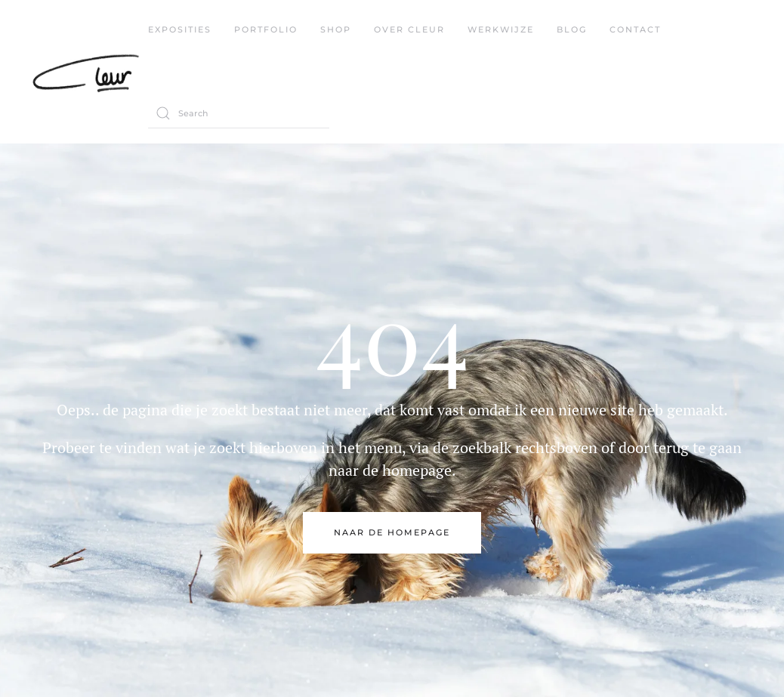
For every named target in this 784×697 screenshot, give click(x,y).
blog (572, 29)
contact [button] (635, 29)
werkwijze (501, 29)
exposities (180, 29)
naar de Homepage (392, 532)
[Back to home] (89, 72)
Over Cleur (409, 29)
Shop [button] (336, 29)
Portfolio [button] (266, 29)
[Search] (239, 113)
